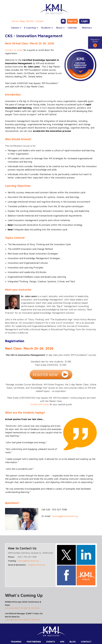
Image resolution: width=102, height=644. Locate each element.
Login (84, 21)
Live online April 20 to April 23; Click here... (23, 620)
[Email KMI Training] (63, 21)
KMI (62, 642)
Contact (40, 21)
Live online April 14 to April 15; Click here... (23, 608)
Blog (22, 21)
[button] (15, 28)
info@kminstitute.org (36, 565)
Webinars (87, 28)
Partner (30, 21)
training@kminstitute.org (65, 516)
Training (16, 642)
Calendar (72, 28)
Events (51, 642)
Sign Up (72, 21)
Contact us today (14, 50)
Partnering (34, 642)
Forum (15, 21)
